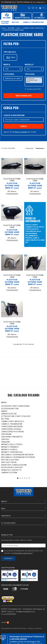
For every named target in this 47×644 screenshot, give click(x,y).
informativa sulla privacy (23, 553)
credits (5, 622)
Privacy (24, 628)
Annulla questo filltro (34, 89)
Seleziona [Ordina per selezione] (40, 148)
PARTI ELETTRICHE (9, 462)
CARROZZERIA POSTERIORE (13, 432)
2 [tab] (20, 478)
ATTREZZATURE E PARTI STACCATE (16, 416)
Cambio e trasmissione (33, 22)
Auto (4, 402)
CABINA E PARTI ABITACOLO (13, 421)
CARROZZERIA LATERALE (11, 429)
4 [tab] (25, 478)
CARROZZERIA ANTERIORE (12, 426)
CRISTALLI (5, 439)
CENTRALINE (6, 434)
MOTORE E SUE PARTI (10, 460)
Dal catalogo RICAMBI (24, 395)
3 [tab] (22, 478)
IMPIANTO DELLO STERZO (12, 444)
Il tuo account (23, 523)
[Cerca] (23, 120)
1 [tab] (18, 478)
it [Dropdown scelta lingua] (44, 8)
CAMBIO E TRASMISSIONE (12, 424)
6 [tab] (29, 478)
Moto (13, 57)
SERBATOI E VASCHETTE (11, 470)
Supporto (23, 516)
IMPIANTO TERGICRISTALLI (12, 452)
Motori (15, 22)
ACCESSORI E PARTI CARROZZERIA (15, 406)
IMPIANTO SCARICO (9, 449)
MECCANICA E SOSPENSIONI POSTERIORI (18, 457)
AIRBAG (4, 411)
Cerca (24, 126)
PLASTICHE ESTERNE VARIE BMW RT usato (12, 186)
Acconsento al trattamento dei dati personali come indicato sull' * (24, 552)
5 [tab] (27, 478)
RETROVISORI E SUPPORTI (12, 467)
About (23, 501)
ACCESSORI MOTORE (10, 409)
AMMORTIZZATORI (9, 414)
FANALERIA (6, 442)
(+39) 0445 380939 (18, 639)
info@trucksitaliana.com (26, 612)
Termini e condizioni (35, 628)
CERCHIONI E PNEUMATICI (12, 437)
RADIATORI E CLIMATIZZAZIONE (14, 465)
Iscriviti (8, 558)
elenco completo (21, 132)
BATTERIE (5, 419)
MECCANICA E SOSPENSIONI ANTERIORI (17, 455)
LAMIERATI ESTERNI (9, 473)
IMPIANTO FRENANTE (10, 447)
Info (23, 508)
